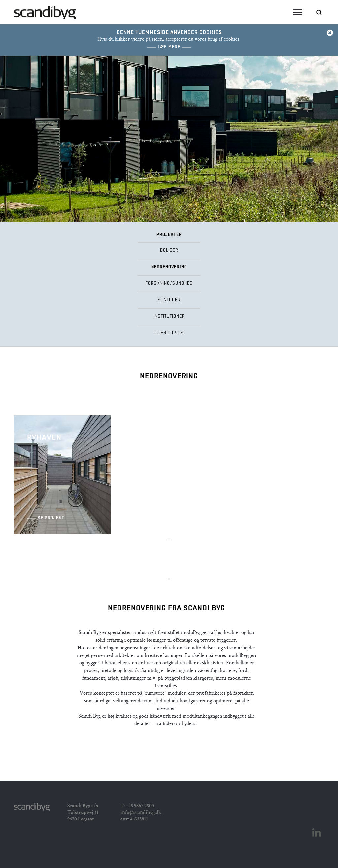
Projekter (169, 235)
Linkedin (317, 833)
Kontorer (169, 300)
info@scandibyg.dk (141, 813)
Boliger (169, 251)
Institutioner (169, 317)
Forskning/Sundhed (169, 284)
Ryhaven (62, 475)
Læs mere (169, 47)
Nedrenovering (169, 267)
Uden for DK (169, 333)
